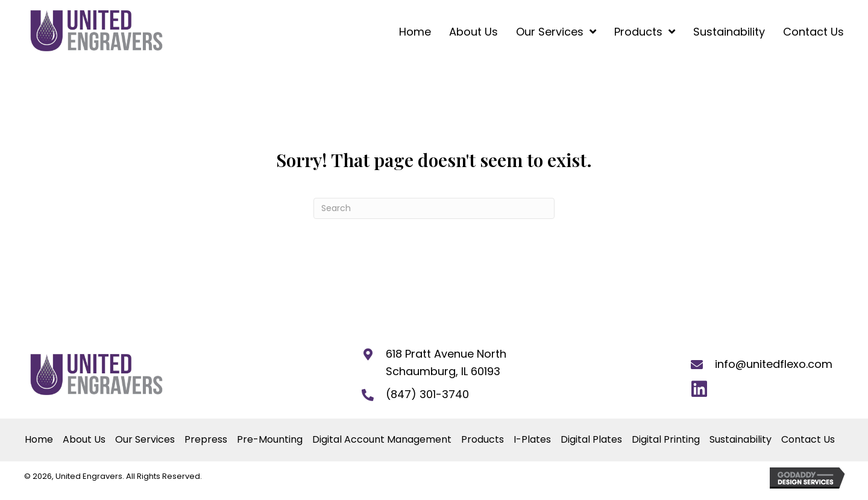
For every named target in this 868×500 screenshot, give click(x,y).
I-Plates (532, 441)
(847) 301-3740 (427, 396)
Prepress (206, 441)
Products (483, 441)
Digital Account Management (382, 441)
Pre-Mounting (270, 441)
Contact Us (808, 441)
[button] (699, 391)
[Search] (434, 210)
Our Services (145, 441)
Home (39, 441)
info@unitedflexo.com (774, 366)
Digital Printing (666, 441)
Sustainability (741, 441)
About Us (84, 441)
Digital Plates (591, 441)
